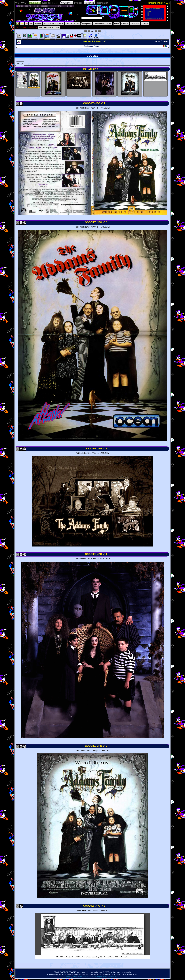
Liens (117, 24)
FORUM (145, 24)
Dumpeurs (87, 24)
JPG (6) (20, 63)
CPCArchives (67, 3)
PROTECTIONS (73, 24)
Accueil (38, 24)
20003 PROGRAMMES (54, 24)
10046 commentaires (102, 24)
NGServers (89, 3)
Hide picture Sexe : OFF (49, 28)
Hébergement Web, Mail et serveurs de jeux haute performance (93, 977)
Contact (125, 24)
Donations (135, 24)
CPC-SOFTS (35, 3)
